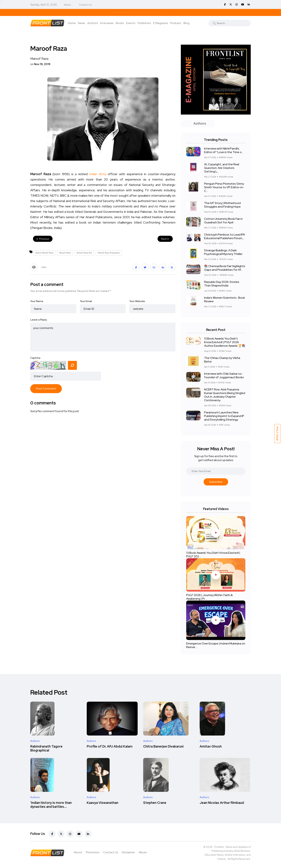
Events (131, 23)
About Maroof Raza (44, 253)
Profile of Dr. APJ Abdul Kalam (110, 746)
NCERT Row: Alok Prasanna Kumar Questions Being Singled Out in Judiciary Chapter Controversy (225, 395)
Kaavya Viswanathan (103, 803)
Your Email (86, 301)
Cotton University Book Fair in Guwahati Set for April (223, 221)
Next (165, 239)
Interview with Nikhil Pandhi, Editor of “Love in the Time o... (224, 150)
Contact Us (85, 5)
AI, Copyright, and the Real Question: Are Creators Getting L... (222, 168)
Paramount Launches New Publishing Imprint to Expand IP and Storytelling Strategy (224, 416)
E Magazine (161, 23)
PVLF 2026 (277, 434)
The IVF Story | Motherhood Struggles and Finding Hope (222, 205)
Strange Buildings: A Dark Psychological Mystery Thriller (223, 252)
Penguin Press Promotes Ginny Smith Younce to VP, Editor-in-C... (224, 187)
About (67, 5)
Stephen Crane (155, 803)
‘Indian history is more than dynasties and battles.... (51, 805)
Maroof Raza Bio (84, 253)
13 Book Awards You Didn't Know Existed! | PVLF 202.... (213, 555)
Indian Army (98, 174)
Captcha (35, 358)
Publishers (144, 23)
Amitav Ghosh (211, 746)
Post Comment (46, 389)
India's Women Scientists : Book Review (225, 299)
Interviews (107, 23)
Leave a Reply (39, 320)
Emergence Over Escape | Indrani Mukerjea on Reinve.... (216, 645)
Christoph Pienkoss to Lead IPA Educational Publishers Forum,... (225, 236)
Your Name (37, 301)
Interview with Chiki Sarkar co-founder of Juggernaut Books (224, 375)
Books (120, 23)
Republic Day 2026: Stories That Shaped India (222, 284)
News (82, 23)
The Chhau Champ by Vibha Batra (222, 360)
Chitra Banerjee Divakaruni (163, 746)
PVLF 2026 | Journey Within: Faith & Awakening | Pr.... (209, 597)
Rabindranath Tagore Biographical (46, 748)
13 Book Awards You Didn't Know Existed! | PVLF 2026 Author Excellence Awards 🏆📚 (225, 342)
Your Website (137, 301)
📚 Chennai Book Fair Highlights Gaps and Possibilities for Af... (225, 268)
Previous (43, 239)
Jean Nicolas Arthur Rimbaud (222, 803)
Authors (93, 23)
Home (72, 23)
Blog (186, 23)
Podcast (176, 23)
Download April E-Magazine (140, 12)
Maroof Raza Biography (109, 253)
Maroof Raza (65, 253)
